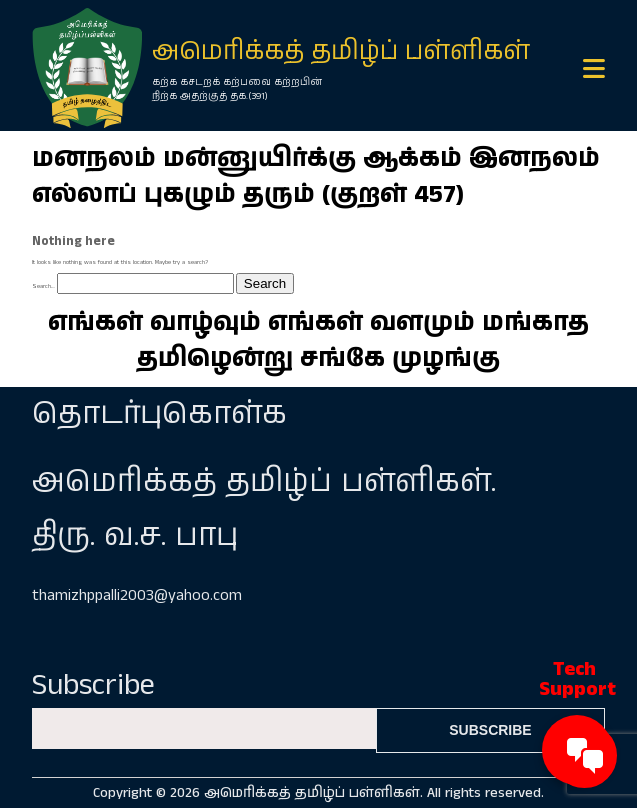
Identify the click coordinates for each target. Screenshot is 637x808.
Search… (43, 286)
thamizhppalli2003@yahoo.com (137, 595)
